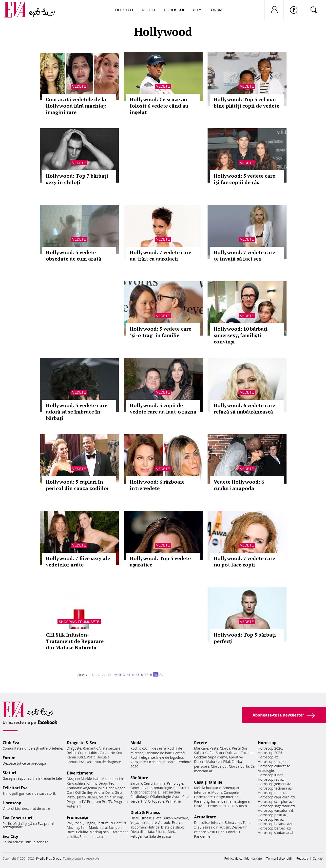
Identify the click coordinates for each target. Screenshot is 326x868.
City (197, 10)
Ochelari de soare (162, 762)
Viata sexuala (110, 748)
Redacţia (302, 859)
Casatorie (107, 753)
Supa (220, 753)
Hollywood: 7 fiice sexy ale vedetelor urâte (78, 561)
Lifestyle (125, 10)
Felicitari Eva (15, 788)
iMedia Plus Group (49, 859)
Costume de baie (158, 753)
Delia (109, 792)
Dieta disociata (142, 832)
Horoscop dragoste (273, 762)
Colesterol (181, 788)
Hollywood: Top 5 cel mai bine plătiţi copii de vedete (247, 103)
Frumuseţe (78, 817)
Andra (99, 792)
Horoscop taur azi (272, 793)
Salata (199, 753)
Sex (119, 753)
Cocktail (201, 757)
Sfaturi (9, 773)
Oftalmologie (160, 797)
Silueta (161, 832)
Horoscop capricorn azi (276, 797)
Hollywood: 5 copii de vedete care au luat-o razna (163, 408)
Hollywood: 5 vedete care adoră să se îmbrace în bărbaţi (77, 412)
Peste (236, 748)
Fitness (146, 818)
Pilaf (227, 762)
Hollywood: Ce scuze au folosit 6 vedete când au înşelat (159, 106)
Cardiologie (140, 797)
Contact (318, 859)
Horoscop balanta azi (275, 824)
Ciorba (225, 748)
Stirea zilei (233, 822)
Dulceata (232, 753)
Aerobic (164, 822)
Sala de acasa (160, 836)
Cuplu (83, 753)
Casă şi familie (208, 782)
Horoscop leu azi (271, 819)
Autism (241, 806)
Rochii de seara (154, 748)
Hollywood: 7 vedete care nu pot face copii (244, 561)
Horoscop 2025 (270, 753)
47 (146, 674)
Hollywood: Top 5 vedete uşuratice (160, 561)
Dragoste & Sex (82, 743)
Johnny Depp (97, 783)
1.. (93, 674)
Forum (216, 10)
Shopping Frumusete (79, 622)
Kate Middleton (106, 779)
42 (124, 674)
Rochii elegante (143, 757)
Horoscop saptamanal (276, 833)
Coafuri (120, 823)
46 (142, 674)
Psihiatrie (173, 801)
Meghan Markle (79, 779)
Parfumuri (105, 823)
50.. (161, 674)
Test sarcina (171, 792)
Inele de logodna (170, 757)
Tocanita (248, 753)
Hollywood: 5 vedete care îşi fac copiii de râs (244, 179)
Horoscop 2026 (270, 748)
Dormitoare (204, 797)
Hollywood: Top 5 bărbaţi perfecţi (245, 638)
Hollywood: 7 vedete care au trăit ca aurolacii (161, 255)
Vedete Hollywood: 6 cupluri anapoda (239, 485)
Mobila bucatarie (208, 788)
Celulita (82, 832)
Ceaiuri (149, 783)
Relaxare (181, 818)
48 (151, 674)
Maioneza (214, 762)
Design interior (226, 797)
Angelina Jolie (94, 788)
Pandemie (202, 836)
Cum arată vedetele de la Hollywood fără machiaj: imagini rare (76, 106)
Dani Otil (74, 792)
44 (133, 674)
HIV (144, 801)
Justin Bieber (87, 797)
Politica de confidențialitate (243, 859)
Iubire (94, 753)
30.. (110, 674)
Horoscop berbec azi (274, 828)
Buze (71, 832)
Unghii (90, 823)
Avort (177, 797)
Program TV (76, 802)
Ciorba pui (219, 766)
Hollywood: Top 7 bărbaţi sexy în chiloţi (77, 179)
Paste (214, 748)
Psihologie (175, 783)
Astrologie (266, 770)
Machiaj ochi (100, 832)
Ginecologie (140, 788)
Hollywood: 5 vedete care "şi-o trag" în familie (161, 332)
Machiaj (73, 827)
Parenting (202, 801)
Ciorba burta (239, 766)
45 (137, 674)
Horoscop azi (268, 757)
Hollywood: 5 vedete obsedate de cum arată (74, 255)
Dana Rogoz (115, 788)
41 (120, 674)
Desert (200, 762)
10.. (98, 674)
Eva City (10, 836)
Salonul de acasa (93, 837)
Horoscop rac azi (271, 779)
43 (129, 674)
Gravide (201, 806)
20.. (104, 674)
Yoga (134, 822)
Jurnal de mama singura (230, 801)
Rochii (78, 823)
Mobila (217, 792)
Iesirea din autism (216, 827)
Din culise (202, 822)
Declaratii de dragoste (103, 762)
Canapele (231, 792)
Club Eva (11, 743)
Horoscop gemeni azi (275, 784)
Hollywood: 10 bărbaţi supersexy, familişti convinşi (241, 335)
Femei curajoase (221, 806)
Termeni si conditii (279, 859)
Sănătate (139, 778)
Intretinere (148, 822)
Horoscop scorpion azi (276, 802)
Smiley (87, 792)
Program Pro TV (100, 802)
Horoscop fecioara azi (275, 788)
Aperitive (236, 757)
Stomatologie (161, 788)
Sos (245, 748)
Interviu (217, 822)
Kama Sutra (76, 757)
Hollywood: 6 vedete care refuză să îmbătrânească (244, 408)
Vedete (79, 86)
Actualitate (205, 817)
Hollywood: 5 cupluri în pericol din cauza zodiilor (77, 485)
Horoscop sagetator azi (276, 806)
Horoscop (175, 10)
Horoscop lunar (270, 775)
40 (115, 674)
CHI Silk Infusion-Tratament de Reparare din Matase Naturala (75, 641)
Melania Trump (111, 797)
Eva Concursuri (17, 818)
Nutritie (153, 827)
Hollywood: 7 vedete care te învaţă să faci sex (244, 255)
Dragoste (74, 748)
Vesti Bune (216, 832)
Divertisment (80, 773)
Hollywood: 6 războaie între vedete (157, 485)
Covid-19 (233, 832)
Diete (135, 818)
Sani (84, 827)
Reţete (201, 743)
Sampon (115, 827)
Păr (70, 823)
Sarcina (136, 783)
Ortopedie (156, 801)
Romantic (90, 748)
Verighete (138, 762)
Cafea (210, 753)
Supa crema (218, 757)
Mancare (201, 748)
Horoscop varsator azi (275, 810)
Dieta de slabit (172, 827)
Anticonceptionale (145, 792)
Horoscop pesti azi (273, 815)
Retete (149, 10)
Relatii (72, 753)
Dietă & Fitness (145, 812)
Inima (161, 783)
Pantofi (179, 753)
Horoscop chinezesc (274, 766)
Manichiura (98, 827)
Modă (136, 743)
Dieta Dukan (163, 818)
